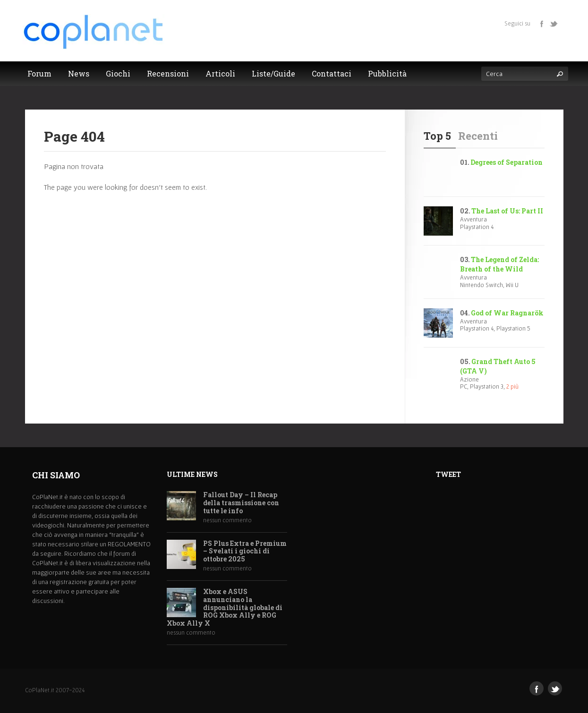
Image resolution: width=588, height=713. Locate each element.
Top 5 (437, 136)
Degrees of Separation (507, 162)
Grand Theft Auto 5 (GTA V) (498, 366)
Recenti (478, 136)
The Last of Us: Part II (507, 211)
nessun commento (227, 520)
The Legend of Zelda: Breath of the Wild (499, 264)
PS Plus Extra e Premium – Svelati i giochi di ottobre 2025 (245, 552)
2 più (512, 386)
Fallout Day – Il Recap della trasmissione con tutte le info (241, 503)
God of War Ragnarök (507, 313)
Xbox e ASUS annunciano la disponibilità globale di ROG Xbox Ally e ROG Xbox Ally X (225, 608)
